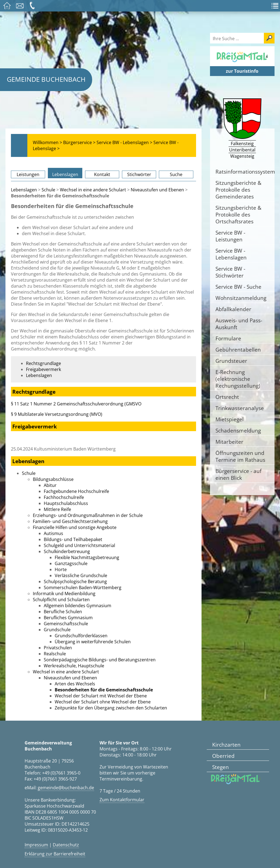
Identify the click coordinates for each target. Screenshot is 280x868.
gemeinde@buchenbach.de (66, 788)
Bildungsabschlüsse (53, 479)
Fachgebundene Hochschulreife (76, 491)
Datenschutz (66, 845)
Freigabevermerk (43, 369)
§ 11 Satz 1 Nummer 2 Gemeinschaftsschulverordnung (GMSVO (76, 404)
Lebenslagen (65, 174)
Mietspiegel (230, 419)
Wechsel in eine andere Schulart (93, 190)
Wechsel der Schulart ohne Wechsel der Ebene (103, 702)
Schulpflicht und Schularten (61, 600)
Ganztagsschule (71, 563)
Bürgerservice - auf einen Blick (238, 474)
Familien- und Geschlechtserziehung (70, 521)
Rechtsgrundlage (43, 363)
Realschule (55, 654)
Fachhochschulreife (64, 497)
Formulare (228, 338)
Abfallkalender (233, 309)
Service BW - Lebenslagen (231, 254)
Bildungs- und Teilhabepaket (73, 539)
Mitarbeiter (229, 442)
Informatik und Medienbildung (64, 594)
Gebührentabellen (238, 350)
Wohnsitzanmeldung (241, 298)
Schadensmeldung (238, 430)
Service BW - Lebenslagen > (124, 142)
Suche (176, 174)
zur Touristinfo (242, 71)
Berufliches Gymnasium (68, 618)
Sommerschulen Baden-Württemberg (83, 588)
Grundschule (57, 630)
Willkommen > (47, 142)
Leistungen (28, 174)
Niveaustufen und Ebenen (157, 190)
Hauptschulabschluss (66, 503)
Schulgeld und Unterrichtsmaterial (79, 545)
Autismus (53, 533)
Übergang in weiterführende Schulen (93, 642)
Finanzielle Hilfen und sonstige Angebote (75, 527)
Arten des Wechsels (75, 684)
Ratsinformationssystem (245, 172)
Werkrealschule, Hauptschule (74, 666)
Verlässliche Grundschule (81, 575)
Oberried (223, 756)
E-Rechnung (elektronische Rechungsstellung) (238, 379)
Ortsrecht (227, 397)
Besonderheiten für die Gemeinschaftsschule (104, 690)
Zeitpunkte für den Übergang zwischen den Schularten (111, 708)
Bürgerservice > (79, 142)
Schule (48, 190)
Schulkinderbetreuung (67, 551)
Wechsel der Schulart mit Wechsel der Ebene (101, 696)
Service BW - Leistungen (230, 236)
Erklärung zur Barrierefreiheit (55, 854)
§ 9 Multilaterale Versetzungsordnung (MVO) (57, 414)
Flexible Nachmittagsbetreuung (87, 557)
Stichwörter (139, 174)
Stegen (221, 767)
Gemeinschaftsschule (66, 624)
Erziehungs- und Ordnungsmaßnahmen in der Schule (88, 515)
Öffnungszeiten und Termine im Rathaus (240, 456)
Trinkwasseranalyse (240, 408)
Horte (61, 569)
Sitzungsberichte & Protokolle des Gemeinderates (238, 190)
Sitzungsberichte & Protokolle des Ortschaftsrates (238, 214)
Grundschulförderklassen (81, 636)
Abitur (50, 485)
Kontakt (102, 174)
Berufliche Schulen (63, 612)
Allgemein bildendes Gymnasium (78, 606)
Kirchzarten (226, 745)
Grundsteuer (231, 361)
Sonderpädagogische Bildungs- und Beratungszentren (100, 660)
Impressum (36, 845)
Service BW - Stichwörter (230, 272)
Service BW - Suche (238, 287)
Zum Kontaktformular (122, 800)
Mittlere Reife (57, 509)
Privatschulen (58, 648)
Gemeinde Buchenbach (46, 79)
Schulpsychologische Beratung (75, 581)
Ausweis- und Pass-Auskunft (239, 324)
